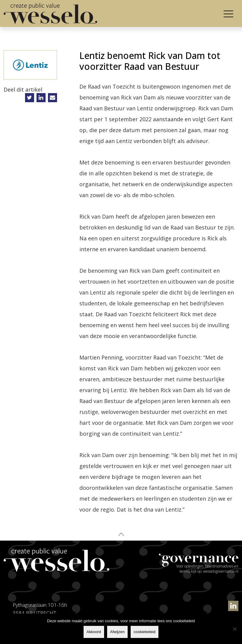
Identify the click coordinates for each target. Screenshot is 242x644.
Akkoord (94, 632)
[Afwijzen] (234, 629)
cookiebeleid (145, 632)
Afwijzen (117, 632)
